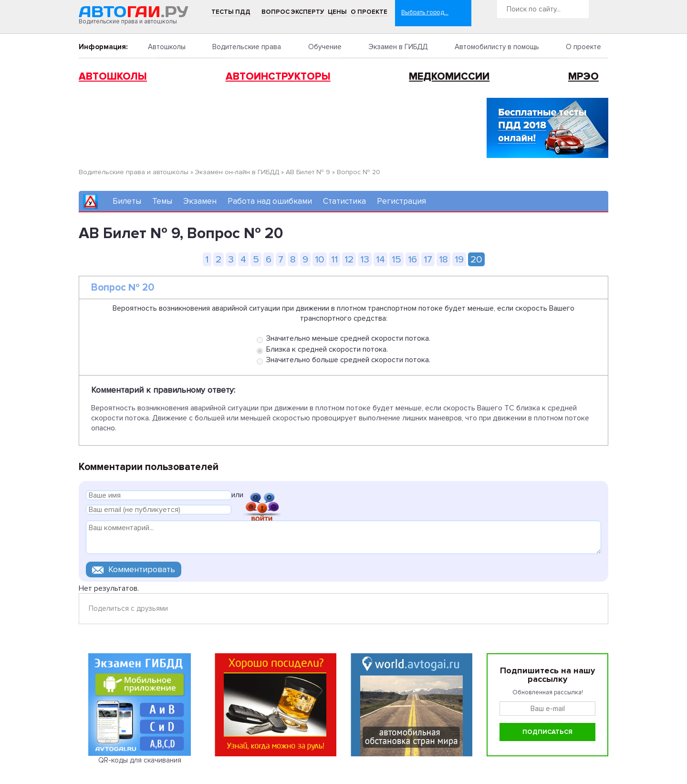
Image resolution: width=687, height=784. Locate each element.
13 (365, 259)
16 (412, 259)
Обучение (325, 47)
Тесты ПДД (231, 12)
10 (320, 259)
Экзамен (200, 201)
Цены (337, 12)
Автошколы (167, 47)
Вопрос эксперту (293, 12)
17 (428, 259)
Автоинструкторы (278, 77)
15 (396, 259)
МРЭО (583, 77)
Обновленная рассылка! (548, 692)
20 (476, 259)
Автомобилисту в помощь (497, 47)
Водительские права (247, 47)
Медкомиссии (449, 77)
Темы (162, 201)
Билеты (127, 201)
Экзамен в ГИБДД (398, 47)
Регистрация (401, 201)
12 (349, 259)
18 (443, 259)
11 (334, 259)
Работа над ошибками (270, 201)
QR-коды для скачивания (140, 760)
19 (459, 259)
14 (380, 259)
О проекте (369, 12)
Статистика (344, 201)
